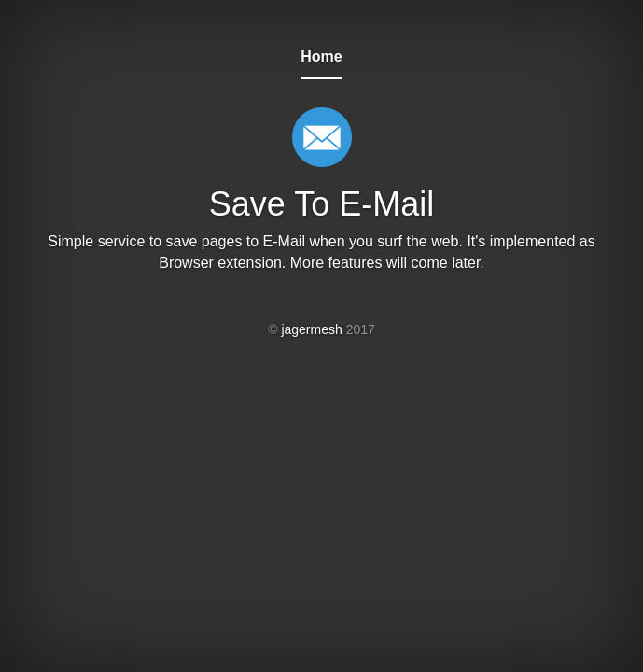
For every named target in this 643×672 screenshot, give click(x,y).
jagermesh (311, 329)
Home (321, 56)
